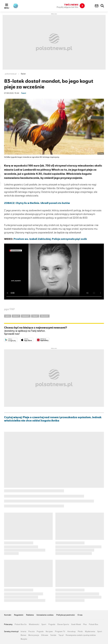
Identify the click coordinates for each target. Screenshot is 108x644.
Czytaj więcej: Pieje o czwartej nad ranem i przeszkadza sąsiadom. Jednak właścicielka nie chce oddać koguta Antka (53, 419)
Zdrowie (45, 635)
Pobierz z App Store (33, 340)
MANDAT (26, 316)
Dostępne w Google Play (17, 340)
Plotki (80, 632)
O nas (80, 615)
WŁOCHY (45, 316)
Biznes (23, 635)
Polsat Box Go (21, 624)
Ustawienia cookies (45, 615)
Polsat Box (94, 624)
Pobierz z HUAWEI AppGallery (49, 340)
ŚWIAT (35, 316)
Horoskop (71, 632)
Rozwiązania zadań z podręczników (81, 635)
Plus (85, 624)
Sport (44, 624)
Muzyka (24, 639)
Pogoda (52, 624)
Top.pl (61, 635)
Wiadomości (34, 624)
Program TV (60, 632)
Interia (23, 632)
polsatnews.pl (11, 74)
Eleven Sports (63, 624)
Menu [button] (7, 8)
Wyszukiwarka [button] (102, 6)
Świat (23, 74)
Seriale (53, 635)
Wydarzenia (90, 632)
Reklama (30, 615)
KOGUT (16, 316)
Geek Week (76, 624)
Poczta (31, 632)
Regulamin (19, 615)
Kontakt (8, 615)
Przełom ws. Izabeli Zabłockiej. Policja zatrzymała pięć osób (50, 239)
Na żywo (49, 632)
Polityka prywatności (66, 615)
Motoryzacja (34, 635)
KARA (8, 316)
